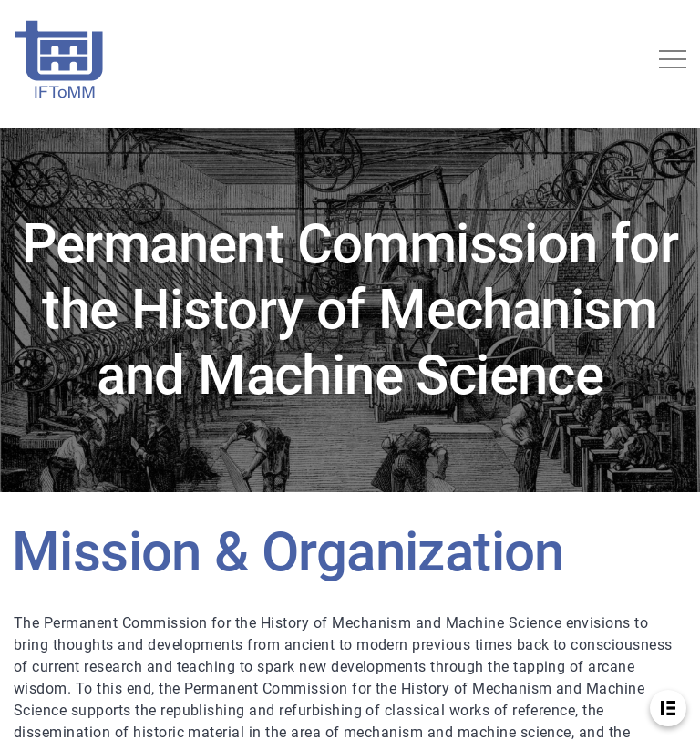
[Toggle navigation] (673, 59)
